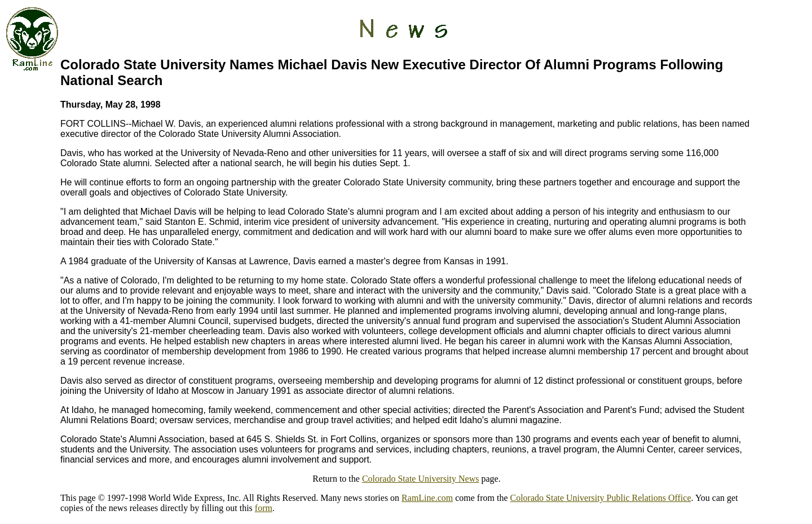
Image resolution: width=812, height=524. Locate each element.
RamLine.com (427, 498)
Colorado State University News (421, 479)
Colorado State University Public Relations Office (601, 498)
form (264, 508)
